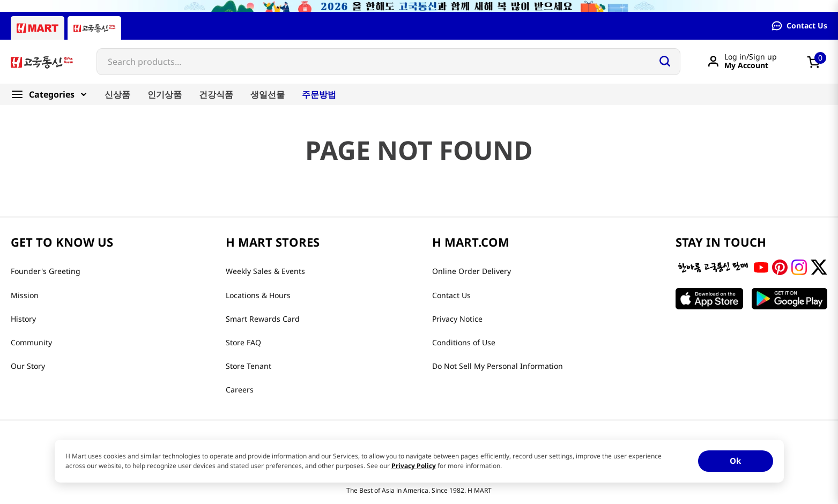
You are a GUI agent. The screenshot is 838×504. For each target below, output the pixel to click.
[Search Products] (665, 61)
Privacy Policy (414, 466)
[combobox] (388, 62)
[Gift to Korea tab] (94, 28)
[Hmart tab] (38, 28)
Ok (735, 461)
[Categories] (53, 94)
